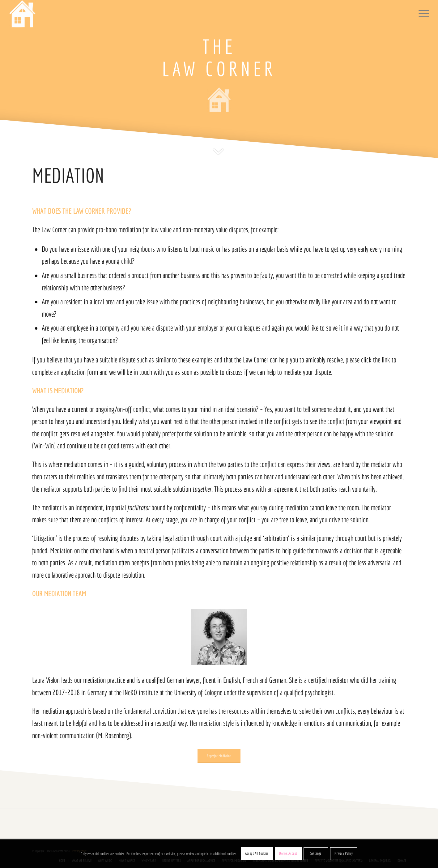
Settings (316, 853)
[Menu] (422, 14)
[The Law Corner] (22, 14)
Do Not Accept (288, 853)
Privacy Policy (344, 853)
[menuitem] (422, 14)
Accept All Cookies (257, 853)
